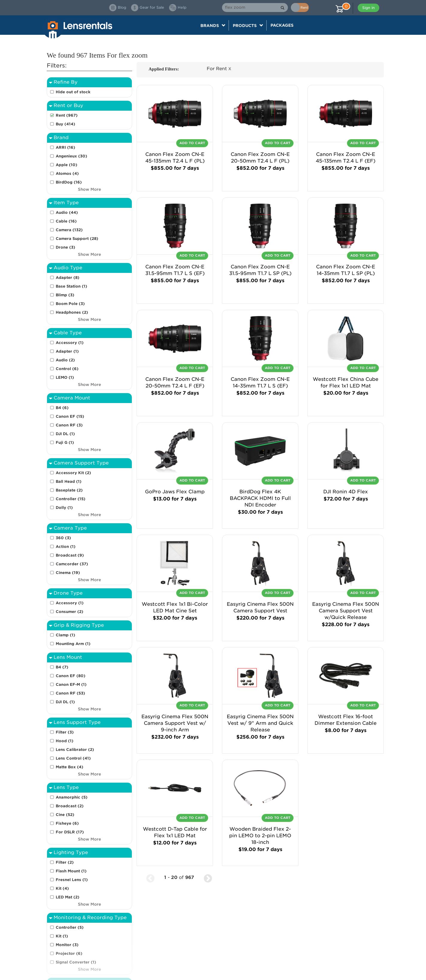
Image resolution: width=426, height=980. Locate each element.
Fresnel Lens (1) (72, 880)
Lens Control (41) (73, 758)
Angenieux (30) (71, 156)
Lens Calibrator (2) (75, 750)
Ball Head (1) (69, 481)
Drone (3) (65, 247)
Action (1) (66, 547)
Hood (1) (65, 741)
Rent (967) (67, 115)
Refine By (66, 82)
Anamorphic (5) (72, 797)
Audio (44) (67, 212)
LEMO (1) (65, 377)
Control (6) (67, 369)
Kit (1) (62, 936)
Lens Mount (68, 657)
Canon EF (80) (71, 676)
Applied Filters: (164, 69)
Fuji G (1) (65, 442)
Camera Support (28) (77, 239)
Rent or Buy (68, 105)
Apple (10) (67, 165)
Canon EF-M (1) (71, 684)
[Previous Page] (150, 878)
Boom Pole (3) (70, 304)
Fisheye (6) (67, 823)
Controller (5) (70, 927)
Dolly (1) (64, 508)
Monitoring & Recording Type (90, 917)
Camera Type (70, 528)
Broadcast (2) (70, 806)
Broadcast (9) (70, 555)
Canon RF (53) (70, 693)
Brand (61, 137)
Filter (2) (65, 862)
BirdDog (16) (69, 182)
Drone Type (68, 593)
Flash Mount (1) (71, 871)
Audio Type (68, 268)
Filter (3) (65, 732)
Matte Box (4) (70, 767)
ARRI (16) (65, 147)
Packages (282, 25)
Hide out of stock (73, 92)
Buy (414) (65, 124)
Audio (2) (65, 360)
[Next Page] (208, 878)
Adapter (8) (68, 278)
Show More (89, 190)
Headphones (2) (72, 312)
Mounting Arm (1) (73, 644)
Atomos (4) (67, 173)
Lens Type (66, 787)
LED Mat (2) (68, 897)
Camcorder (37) (72, 564)
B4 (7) (62, 667)
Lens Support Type (77, 722)
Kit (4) (62, 888)
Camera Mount (72, 398)
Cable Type (68, 333)
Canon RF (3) (69, 425)
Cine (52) (65, 815)
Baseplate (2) (69, 490)
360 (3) (63, 538)
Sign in (368, 8)
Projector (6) (69, 953)
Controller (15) (71, 499)
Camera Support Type (81, 463)
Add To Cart (192, 143)
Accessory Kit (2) (73, 473)
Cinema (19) (68, 573)
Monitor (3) (67, 945)
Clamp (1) (65, 635)
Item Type (66, 203)
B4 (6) (62, 408)
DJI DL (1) (65, 434)
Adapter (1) (67, 351)
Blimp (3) (65, 295)
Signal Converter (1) (76, 962)
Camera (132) (69, 230)
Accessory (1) (70, 343)
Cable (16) (66, 221)
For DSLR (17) (70, 832)
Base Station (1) (71, 286)
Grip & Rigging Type (79, 625)
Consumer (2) (70, 612)
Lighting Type (71, 852)
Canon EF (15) (70, 416)
